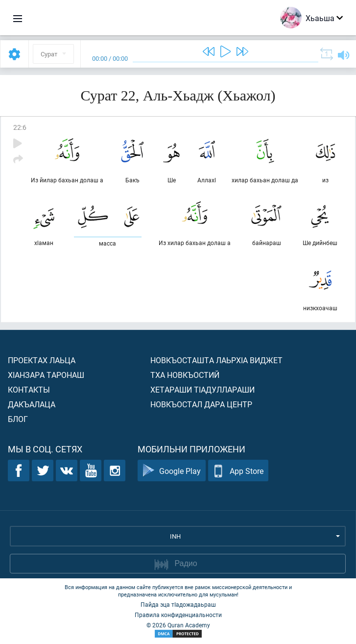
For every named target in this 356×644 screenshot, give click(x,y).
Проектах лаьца (42, 360)
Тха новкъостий (185, 375)
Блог (18, 419)
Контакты (29, 389)
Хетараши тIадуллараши (202, 389)
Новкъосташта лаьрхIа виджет (216, 360)
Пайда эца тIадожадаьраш (178, 604)
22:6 (20, 127)
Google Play (172, 471)
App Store (238, 471)
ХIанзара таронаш (46, 375)
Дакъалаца (32, 404)
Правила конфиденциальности (178, 615)
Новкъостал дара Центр (201, 404)
